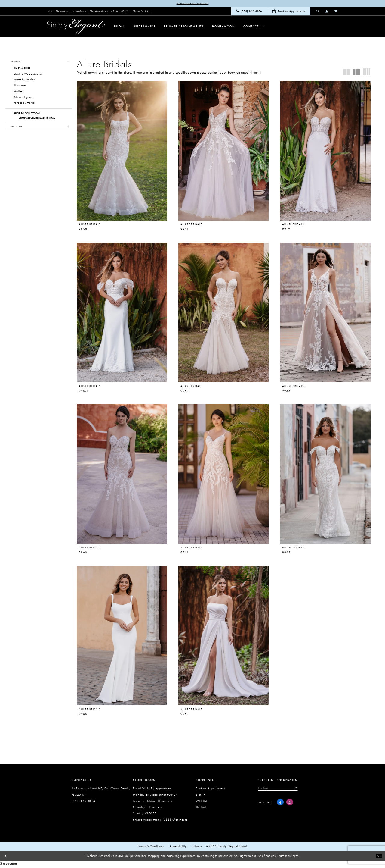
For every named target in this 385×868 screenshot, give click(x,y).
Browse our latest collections (192, 4)
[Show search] (318, 12)
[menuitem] (99, 12)
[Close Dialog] (7, 857)
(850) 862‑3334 (83, 802)
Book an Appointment (210, 790)
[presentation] (122, 152)
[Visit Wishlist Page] (336, 12)
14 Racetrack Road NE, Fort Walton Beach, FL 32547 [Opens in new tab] (101, 793)
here (295, 857)
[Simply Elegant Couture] (76, 28)
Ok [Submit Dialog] (378, 857)
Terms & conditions (151, 848)
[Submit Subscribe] (311, 791)
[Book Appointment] (289, 12)
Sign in (200, 796)
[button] (327, 12)
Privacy (197, 848)
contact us (215, 73)
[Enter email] (286, 791)
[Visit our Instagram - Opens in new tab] (290, 806)
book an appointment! (244, 73)
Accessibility (178, 848)
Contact (201, 808)
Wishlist (201, 802)
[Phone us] (249, 12)
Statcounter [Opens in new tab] (9, 865)
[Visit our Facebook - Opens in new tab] (280, 806)
